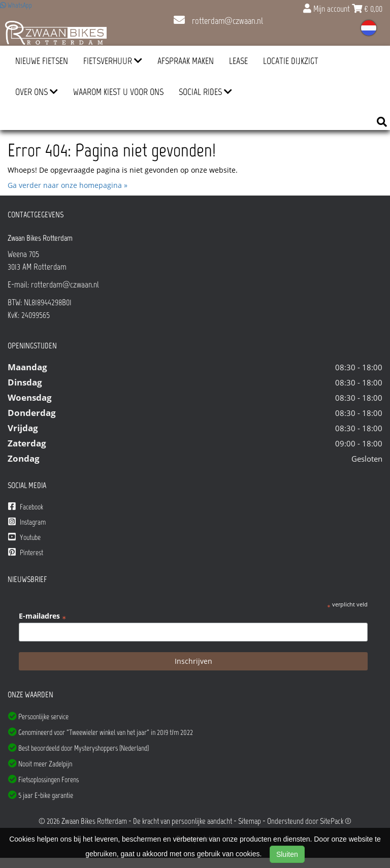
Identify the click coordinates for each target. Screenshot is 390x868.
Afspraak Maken (186, 61)
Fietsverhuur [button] (113, 61)
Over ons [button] (37, 92)
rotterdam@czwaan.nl (218, 21)
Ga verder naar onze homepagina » (68, 185)
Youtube (24, 537)
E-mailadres (42, 616)
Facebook (26, 507)
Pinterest (26, 552)
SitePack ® (336, 821)
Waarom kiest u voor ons (118, 92)
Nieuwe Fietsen (42, 61)
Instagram (27, 522)
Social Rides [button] (205, 92)
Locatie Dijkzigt (291, 61)
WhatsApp (16, 5)
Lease (238, 61)
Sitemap (250, 821)
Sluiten (287, 854)
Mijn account (328, 9)
